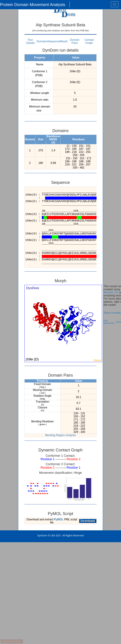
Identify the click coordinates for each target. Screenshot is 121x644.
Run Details (31, 41)
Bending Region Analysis (60, 435)
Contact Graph (89, 41)
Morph (64, 41)
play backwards (109, 322)
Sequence (54, 41)
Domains (42, 41)
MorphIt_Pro (111, 292)
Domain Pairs (75, 41)
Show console (112, 313)
